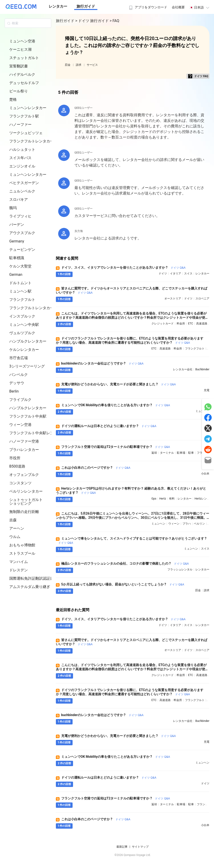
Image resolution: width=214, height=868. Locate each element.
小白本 (205, 474)
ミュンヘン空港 (22, 41)
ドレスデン (19, 570)
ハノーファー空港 (24, 441)
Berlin (14, 391)
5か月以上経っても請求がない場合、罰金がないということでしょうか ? (123, 584)
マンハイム (19, 562)
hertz (163, 499)
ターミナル (167, 453)
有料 (172, 499)
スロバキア (19, 200)
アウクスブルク (22, 233)
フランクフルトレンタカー (32, 141)
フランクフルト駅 (24, 116)
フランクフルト (22, 300)
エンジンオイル (22, 166)
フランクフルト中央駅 (28, 416)
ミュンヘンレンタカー (28, 108)
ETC (191, 324)
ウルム (15, 537)
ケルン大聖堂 (20, 266)
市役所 (15, 458)
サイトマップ (140, 847)
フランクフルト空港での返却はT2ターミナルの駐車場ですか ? (116, 447)
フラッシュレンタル (180, 569)
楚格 (13, 99)
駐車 (191, 453)
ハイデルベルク (22, 74)
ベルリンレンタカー (26, 491)
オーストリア (173, 299)
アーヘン (17, 528)
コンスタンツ (20, 483)
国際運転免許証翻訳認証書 (32, 578)
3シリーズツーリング (27, 366)
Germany (17, 241)
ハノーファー (20, 124)
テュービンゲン (22, 250)
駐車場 (181, 453)
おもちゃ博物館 (22, 545)
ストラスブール (22, 553)
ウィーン (174, 524)
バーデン (17, 225)
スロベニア (202, 299)
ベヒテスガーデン (24, 183)
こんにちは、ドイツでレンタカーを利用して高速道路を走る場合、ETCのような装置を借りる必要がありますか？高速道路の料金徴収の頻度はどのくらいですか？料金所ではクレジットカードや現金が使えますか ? (132, 318)
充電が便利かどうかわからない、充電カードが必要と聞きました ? (119, 384)
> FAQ (114, 21)
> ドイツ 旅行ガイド (93, 21)
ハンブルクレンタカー (28, 341)
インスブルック (22, 316)
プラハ (187, 524)
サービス (92, 65)
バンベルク (19, 375)
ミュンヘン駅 (20, 291)
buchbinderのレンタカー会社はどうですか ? (102, 363)
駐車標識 (17, 258)
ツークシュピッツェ (26, 133)
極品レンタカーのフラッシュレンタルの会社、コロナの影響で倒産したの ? (125, 563)
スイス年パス (20, 158)
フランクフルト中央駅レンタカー (37, 433)
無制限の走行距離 (24, 512)
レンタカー (58, 6)
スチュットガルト (24, 58)
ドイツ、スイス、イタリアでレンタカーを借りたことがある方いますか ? (123, 267)
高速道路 (202, 324)
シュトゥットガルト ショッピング (26, 502)
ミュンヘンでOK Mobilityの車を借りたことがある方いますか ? (116, 405)
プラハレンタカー (24, 450)
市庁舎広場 (19, 358)
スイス (188, 274)
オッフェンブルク (24, 475)
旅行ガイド (86, 6)
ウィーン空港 (20, 425)
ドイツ (163, 274)
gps (154, 499)
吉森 (13, 520)
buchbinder (202, 369)
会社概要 (178, 7)
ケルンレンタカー (24, 350)
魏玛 (13, 208)
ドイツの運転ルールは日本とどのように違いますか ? (109, 426)
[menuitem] (148, 6)
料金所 (181, 324)
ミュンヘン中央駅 (24, 325)
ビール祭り (19, 91)
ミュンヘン (158, 524)
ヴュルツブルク (22, 333)
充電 (207, 390)
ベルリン (199, 524)
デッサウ (17, 383)
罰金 (68, 65)
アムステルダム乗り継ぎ (30, 587)
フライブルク (20, 400)
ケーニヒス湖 (20, 49)
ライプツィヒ (20, 216)
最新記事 (122, 847)
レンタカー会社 (183, 369)
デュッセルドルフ (24, 83)
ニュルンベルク (22, 191)
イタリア (176, 274)
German (16, 275)
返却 (154, 453)
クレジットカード (163, 324)
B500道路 (17, 466)
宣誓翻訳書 (19, 66)
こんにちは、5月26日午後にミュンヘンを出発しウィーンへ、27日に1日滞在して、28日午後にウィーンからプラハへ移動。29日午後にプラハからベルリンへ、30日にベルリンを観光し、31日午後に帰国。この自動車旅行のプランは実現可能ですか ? (133, 518)
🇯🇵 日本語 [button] (200, 7)
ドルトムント (20, 283)
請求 (79, 65)
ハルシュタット (22, 149)
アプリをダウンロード (148, 7)
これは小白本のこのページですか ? (96, 468)
